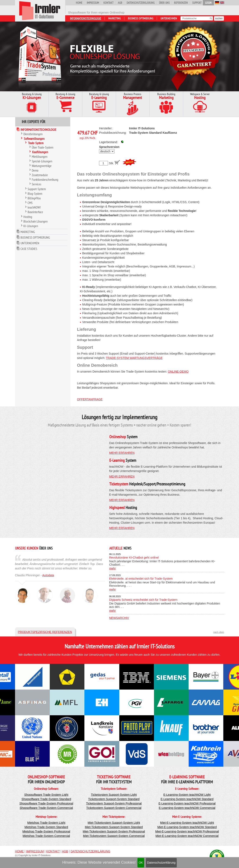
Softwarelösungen (34, 139)
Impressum (93, 3)
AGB (120, 3)
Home (79, 3)
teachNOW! (34, 207)
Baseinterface (35, 212)
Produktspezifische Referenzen (45, 632)
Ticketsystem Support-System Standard (114, 799)
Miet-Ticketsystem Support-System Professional (114, 831)
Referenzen (181, 3)
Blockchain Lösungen (36, 221)
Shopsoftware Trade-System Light (46, 795)
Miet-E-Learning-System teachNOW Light (187, 823)
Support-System (37, 189)
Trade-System (36, 143)
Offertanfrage (90, 399)
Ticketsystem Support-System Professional (114, 803)
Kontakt (108, 3)
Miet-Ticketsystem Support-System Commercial (114, 836)
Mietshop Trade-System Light (46, 823)
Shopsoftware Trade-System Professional (46, 803)
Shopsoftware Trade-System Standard (46, 799)
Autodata (48, 575)
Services (36, 184)
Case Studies (29, 249)
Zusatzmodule (40, 175)
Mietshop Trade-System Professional (46, 831)
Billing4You (34, 198)
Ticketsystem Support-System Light (114, 795)
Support (197, 3)
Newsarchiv (119, 618)
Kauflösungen (40, 152)
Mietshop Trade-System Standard (46, 827)
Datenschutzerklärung (161, 863)
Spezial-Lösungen (42, 161)
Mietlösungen (40, 157)
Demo (35, 170)
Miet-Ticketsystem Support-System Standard (114, 827)
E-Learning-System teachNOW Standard (187, 799)
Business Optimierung (141, 18)
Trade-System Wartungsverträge (134, 358)
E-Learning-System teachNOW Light (187, 795)
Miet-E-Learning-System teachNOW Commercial (187, 836)
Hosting (28, 217)
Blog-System (35, 193)
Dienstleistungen (33, 134)
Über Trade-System (43, 147)
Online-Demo (178, 372)
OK (141, 863)
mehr (113, 568)
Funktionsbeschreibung (45, 179)
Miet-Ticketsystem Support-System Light (114, 823)
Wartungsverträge (42, 166)
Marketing (114, 18)
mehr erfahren (122, 453)
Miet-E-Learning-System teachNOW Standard (187, 827)
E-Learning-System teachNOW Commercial (187, 808)
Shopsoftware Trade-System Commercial (46, 808)
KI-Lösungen (31, 226)
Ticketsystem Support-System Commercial (114, 808)
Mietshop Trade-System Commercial (46, 836)
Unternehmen (169, 18)
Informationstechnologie (86, 18)
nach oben (219, 632)
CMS (30, 203)
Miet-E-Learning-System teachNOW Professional (187, 831)
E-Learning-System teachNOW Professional (187, 803)
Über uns (164, 3)
